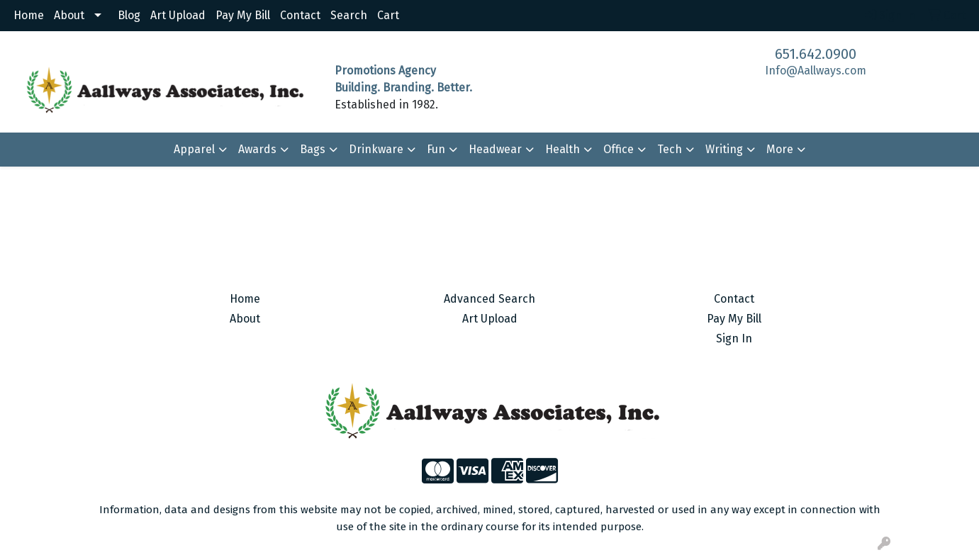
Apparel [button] (194, 149)
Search (349, 15)
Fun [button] (436, 149)
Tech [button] (670, 149)
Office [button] (619, 149)
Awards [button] (257, 149)
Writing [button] (724, 149)
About (69, 15)
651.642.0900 (816, 54)
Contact (300, 15)
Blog (129, 15)
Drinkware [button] (376, 149)
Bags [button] (313, 149)
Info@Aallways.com (816, 71)
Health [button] (563, 149)
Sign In (734, 338)
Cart (388, 15)
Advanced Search (489, 299)
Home (29, 15)
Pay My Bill (243, 15)
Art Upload (178, 15)
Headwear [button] (495, 149)
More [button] (780, 149)
